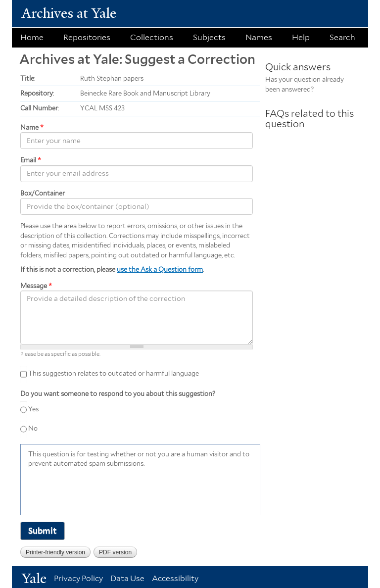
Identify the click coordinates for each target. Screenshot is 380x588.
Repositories (87, 37)
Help (301, 37)
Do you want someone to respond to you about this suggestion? (118, 394)
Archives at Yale (69, 13)
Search (342, 37)
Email (31, 160)
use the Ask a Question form (160, 269)
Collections (152, 37)
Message (36, 286)
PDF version (115, 552)
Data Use (127, 578)
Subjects (209, 37)
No (33, 428)
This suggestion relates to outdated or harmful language (114, 373)
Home (32, 37)
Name (32, 127)
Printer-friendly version (55, 552)
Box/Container (43, 193)
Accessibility (175, 578)
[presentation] (103, 490)
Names (259, 37)
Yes (33, 409)
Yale (34, 578)
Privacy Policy (78, 578)
